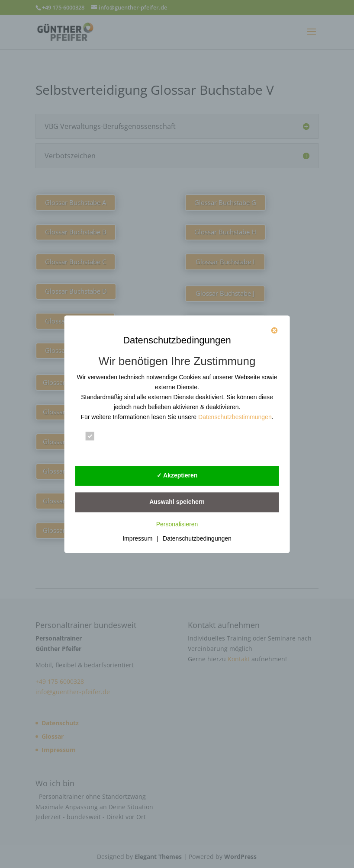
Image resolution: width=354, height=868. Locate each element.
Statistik (211, 436)
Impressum (137, 538)
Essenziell (108, 436)
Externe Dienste (118, 451)
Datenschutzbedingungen (197, 538)
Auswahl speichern (177, 502)
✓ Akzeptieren (177, 475)
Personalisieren (177, 524)
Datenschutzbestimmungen (235, 417)
